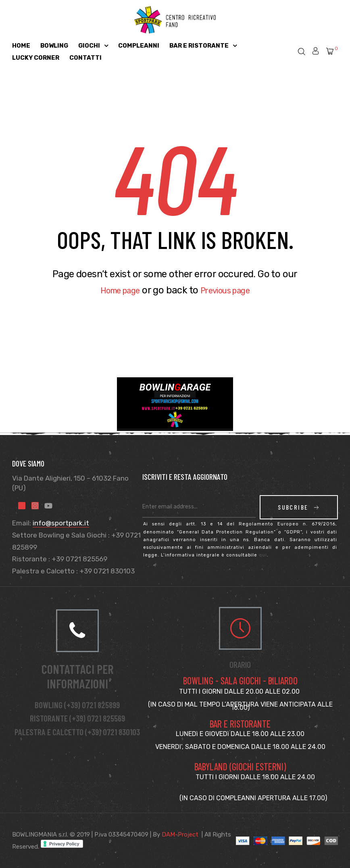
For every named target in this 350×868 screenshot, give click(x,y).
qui (263, 555)
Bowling (54, 46)
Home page (114, 290)
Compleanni (139, 46)
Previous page (230, 290)
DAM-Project (180, 835)
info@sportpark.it (61, 523)
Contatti (85, 58)
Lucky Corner (36, 58)
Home (21, 46)
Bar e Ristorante (203, 46)
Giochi (93, 46)
